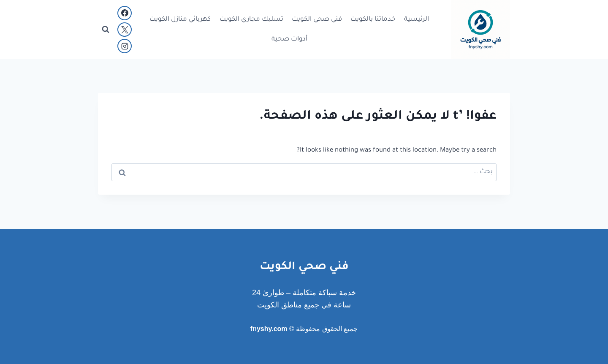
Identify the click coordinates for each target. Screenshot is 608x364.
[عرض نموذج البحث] (106, 30)
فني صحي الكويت (317, 20)
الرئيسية (417, 20)
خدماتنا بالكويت (373, 20)
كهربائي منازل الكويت (180, 20)
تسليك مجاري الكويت (251, 20)
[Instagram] (125, 46)
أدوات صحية (289, 39)
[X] (125, 30)
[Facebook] (125, 13)
